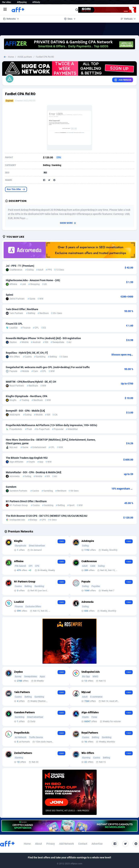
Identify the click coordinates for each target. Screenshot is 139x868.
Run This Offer (16, 189)
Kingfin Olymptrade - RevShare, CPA (27, 396)
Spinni (10, 295)
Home (11, 57)
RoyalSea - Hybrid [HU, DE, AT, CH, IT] (27, 353)
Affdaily (36, 2)
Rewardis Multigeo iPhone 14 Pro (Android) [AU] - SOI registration (43, 338)
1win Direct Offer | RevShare (22, 309)
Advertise (97, 844)
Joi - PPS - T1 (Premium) (20, 266)
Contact (83, 844)
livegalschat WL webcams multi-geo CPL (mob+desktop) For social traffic (48, 367)
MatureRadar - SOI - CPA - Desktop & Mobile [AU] (33, 472)
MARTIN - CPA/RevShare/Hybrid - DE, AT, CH (31, 382)
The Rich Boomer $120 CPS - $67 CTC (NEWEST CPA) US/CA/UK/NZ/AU (47, 516)
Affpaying (22, 2)
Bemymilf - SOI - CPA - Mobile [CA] (25, 411)
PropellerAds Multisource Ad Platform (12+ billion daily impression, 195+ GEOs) (51, 425)
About (39, 844)
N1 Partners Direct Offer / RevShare (26, 501)
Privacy (51, 844)
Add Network (67, 844)
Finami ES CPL (14, 324)
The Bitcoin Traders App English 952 (27, 458)
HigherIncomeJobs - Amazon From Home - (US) (33, 280)
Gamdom (11, 487)
